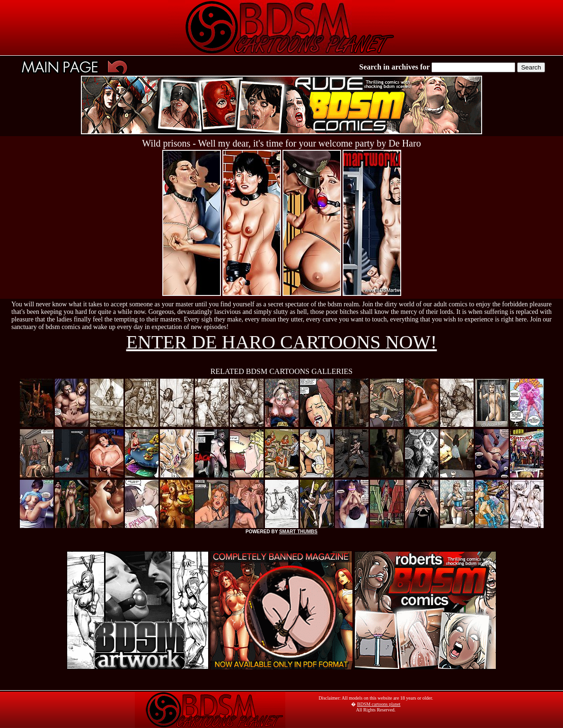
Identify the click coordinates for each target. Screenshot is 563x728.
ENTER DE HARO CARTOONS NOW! (282, 342)
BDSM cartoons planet (379, 704)
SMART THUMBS (298, 532)
